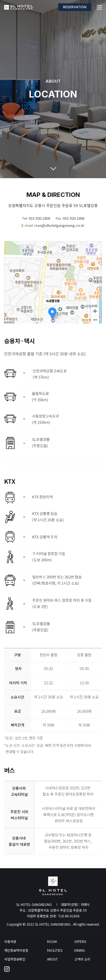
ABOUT (52, 959)
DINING (80, 950)
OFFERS (80, 942)
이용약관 (10, 942)
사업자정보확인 (15, 959)
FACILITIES (55, 950)
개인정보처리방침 (16, 950)
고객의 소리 (82, 959)
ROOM (52, 942)
